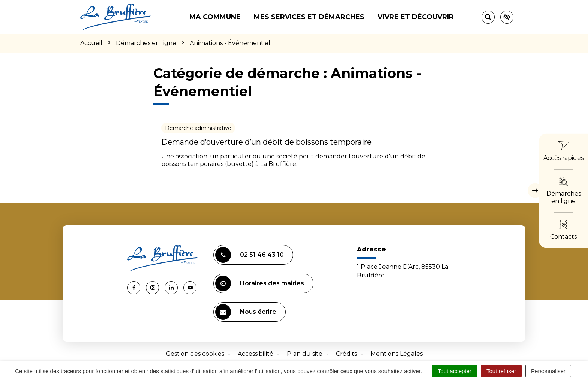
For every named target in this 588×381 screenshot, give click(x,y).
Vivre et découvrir (416, 17)
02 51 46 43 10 (250, 255)
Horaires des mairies (260, 283)
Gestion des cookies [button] (195, 354)
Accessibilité (256, 354)
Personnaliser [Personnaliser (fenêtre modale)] (548, 371)
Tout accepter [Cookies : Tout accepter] (454, 371)
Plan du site (305, 354)
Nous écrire (246, 312)
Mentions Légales (397, 354)
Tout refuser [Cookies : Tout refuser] (501, 371)
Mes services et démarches (309, 17)
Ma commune (215, 17)
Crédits (346, 354)
